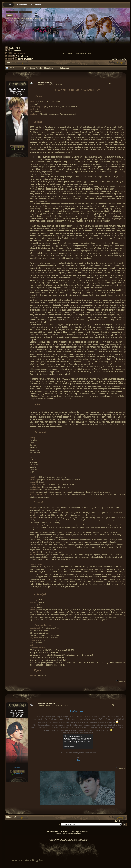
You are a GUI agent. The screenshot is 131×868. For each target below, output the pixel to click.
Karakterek (16, 51)
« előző (115, 59)
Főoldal (8, 5)
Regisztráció (36, 5)
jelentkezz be (31, 18)
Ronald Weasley (26, 59)
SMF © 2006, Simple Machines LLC (78, 832)
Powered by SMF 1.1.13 (56, 832)
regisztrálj (44, 18)
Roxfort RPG (14, 48)
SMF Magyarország (74, 833)
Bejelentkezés (21, 5)
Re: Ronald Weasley (46, 704)
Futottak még (22, 56)
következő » (122, 59)
